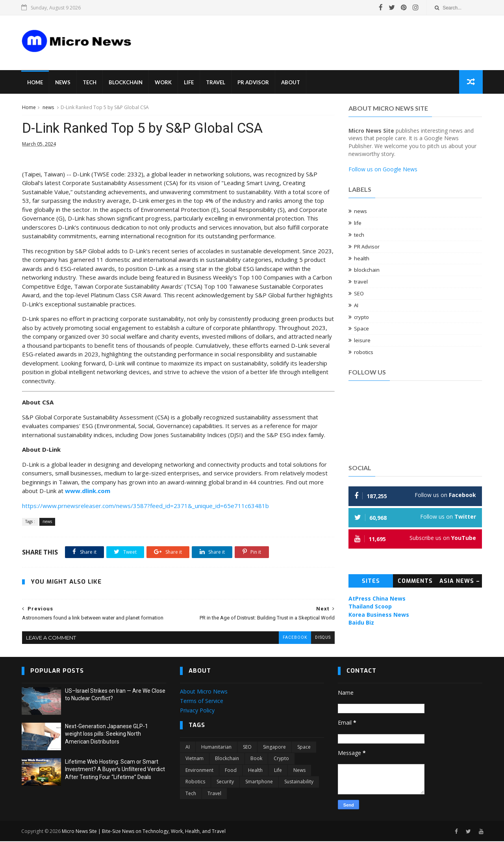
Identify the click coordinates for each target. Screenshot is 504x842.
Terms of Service (202, 702)
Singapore (274, 748)
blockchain (367, 271)
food (231, 771)
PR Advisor (254, 83)
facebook (289, 638)
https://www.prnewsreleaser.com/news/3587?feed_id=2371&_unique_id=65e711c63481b (145, 506)
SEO (359, 294)
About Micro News (204, 692)
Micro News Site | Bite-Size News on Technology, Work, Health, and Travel (144, 832)
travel (361, 282)
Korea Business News (379, 615)
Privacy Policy (197, 711)
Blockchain (126, 83)
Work (164, 83)
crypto (362, 317)
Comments (416, 581)
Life (189, 83)
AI (357, 306)
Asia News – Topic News (460, 583)
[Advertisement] (287, 37)
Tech (90, 83)
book (256, 759)
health (362, 259)
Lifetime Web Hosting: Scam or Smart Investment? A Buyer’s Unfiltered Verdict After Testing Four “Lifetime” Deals (115, 770)
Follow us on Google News (383, 170)
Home (35, 83)
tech (359, 235)
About (291, 83)
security (225, 782)
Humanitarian (216, 748)
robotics (364, 352)
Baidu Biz (362, 623)
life (358, 223)
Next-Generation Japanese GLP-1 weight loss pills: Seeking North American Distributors (107, 734)
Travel (216, 83)
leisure (363, 341)
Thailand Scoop (371, 607)
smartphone (259, 782)
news (48, 108)
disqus (317, 638)
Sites (371, 581)
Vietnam (195, 759)
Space (362, 329)
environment (199, 771)
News (63, 83)
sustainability (299, 782)
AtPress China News (377, 599)
